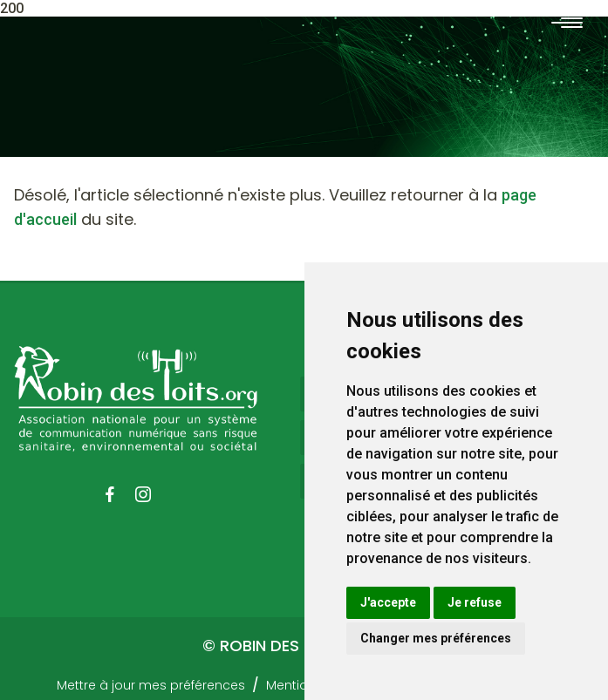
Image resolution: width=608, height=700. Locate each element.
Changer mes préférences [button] (436, 638)
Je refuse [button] (475, 602)
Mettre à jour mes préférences (151, 685)
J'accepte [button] (388, 602)
